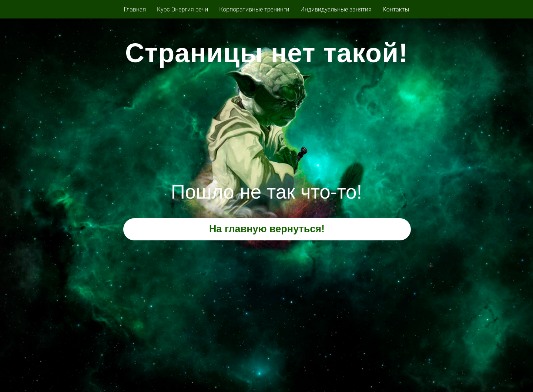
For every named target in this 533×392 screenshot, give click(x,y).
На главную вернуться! (267, 229)
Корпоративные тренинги (254, 9)
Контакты (396, 9)
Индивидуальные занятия (336, 9)
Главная (135, 9)
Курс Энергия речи (182, 9)
